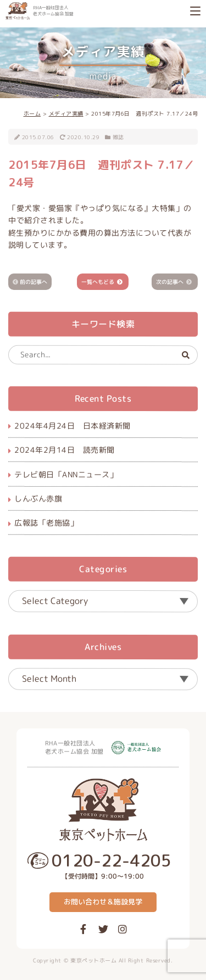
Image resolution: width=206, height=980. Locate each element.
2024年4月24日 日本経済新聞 (73, 426)
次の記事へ (170, 281)
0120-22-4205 (112, 861)
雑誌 (118, 137)
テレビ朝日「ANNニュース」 (66, 474)
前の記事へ (34, 281)
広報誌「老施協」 (46, 523)
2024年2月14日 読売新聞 (65, 450)
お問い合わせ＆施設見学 (103, 902)
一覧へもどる (98, 281)
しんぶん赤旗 (38, 498)
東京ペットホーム (93, 960)
